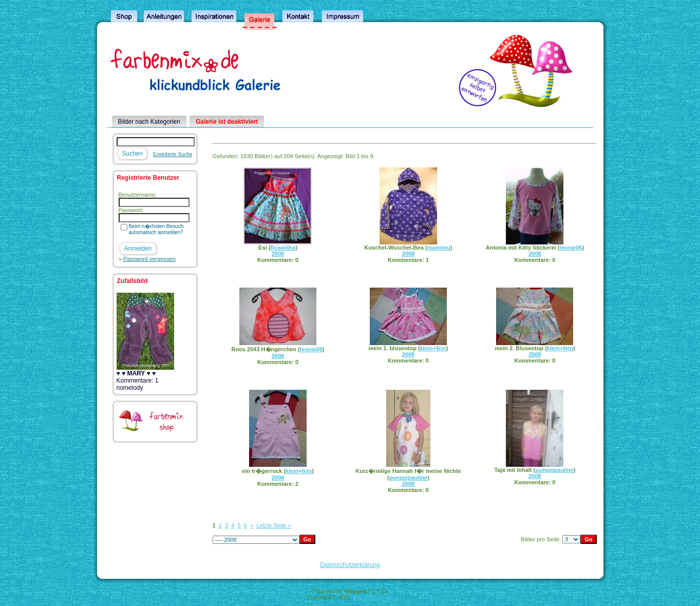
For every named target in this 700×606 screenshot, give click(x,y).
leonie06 (571, 248)
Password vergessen (149, 259)
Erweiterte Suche (173, 154)
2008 (278, 254)
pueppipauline (409, 478)
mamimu (439, 248)
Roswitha (283, 248)
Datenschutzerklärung (350, 565)
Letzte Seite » (273, 525)
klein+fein (433, 348)
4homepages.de (373, 597)
